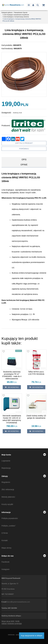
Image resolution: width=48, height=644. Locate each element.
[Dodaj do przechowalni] (4, 352)
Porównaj (24, 149)
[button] (24, 160)
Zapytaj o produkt (24, 143)
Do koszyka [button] (12, 387)
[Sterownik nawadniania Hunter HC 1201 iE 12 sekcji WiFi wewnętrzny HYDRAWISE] (12, 419)
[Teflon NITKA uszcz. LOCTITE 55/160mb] (36, 373)
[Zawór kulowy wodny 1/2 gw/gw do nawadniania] (36, 417)
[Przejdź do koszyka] (43, 5)
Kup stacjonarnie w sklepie (32, 636)
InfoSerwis (11, 635)
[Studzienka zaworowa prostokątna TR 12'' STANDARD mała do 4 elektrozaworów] (12, 375)
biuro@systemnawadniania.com (19, 602)
